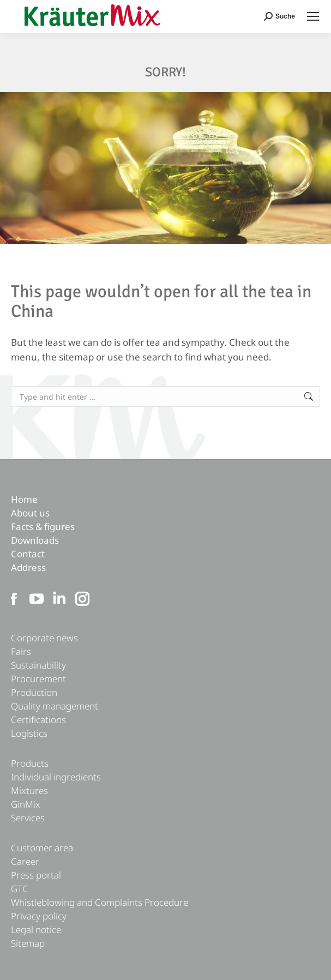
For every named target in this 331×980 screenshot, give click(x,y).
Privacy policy (39, 916)
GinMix (26, 804)
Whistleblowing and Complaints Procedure (100, 902)
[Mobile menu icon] (313, 16)
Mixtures (29, 790)
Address (28, 567)
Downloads (35, 540)
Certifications (38, 720)
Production (34, 692)
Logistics (29, 733)
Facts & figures (43, 527)
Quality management (55, 706)
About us (30, 513)
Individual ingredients (56, 777)
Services (28, 818)
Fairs (21, 651)
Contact (28, 554)
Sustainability (38, 665)
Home (24, 499)
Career (25, 861)
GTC (20, 889)
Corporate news (44, 638)
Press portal (36, 875)
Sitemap (28, 943)
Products (30, 763)
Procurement (38, 679)
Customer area (42, 848)
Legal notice (36, 930)
